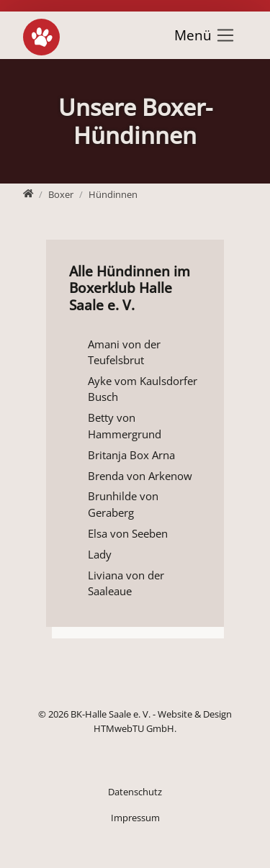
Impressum (135, 818)
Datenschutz (135, 792)
